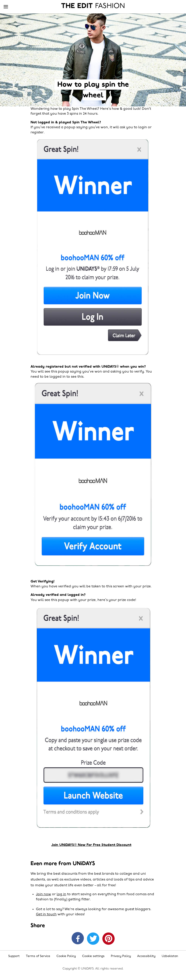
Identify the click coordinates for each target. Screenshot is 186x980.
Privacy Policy (121, 956)
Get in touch (46, 914)
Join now (43, 894)
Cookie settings (93, 956)
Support (14, 956)
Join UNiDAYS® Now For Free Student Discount (91, 845)
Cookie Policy (66, 956)
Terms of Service (38, 956)
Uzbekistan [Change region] (170, 956)
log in (61, 894)
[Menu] (6, 7)
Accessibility (146, 956)
